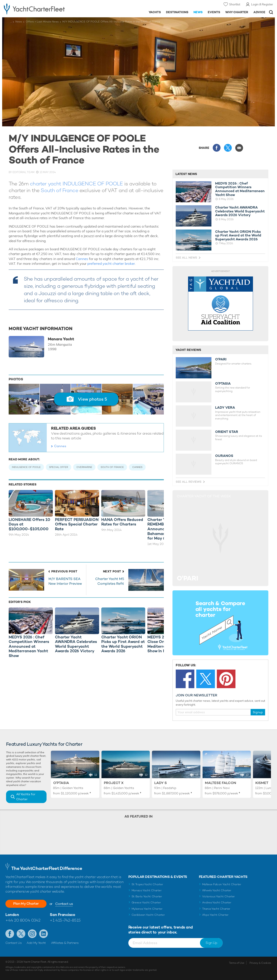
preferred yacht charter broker (111, 263)
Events (214, 12)
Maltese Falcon (221, 783)
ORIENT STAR (227, 432)
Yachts (155, 12)
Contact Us (14, 943)
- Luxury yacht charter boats (43, 9)
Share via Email (239, 148)
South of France (59, 190)
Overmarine (84, 467)
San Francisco (62, 915)
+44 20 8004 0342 (23, 920)
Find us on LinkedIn (43, 934)
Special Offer (59, 467)
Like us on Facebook (10, 934)
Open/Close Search (271, 12)
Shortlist (235, 4)
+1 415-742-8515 (65, 920)
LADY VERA (225, 408)
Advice (259, 12)
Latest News (186, 174)
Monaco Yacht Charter (147, 890)
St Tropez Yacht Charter (147, 884)
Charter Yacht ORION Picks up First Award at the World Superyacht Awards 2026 (238, 235)
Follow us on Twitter (21, 934)
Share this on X (228, 148)
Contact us (64, 904)
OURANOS (224, 456)
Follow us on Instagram (32, 934)
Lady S (161, 783)
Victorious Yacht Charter (218, 896)
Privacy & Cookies (260, 963)
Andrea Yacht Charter (217, 902)
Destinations (177, 12)
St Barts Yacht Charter (147, 896)
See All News (186, 258)
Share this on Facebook (217, 148)
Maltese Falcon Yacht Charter (222, 884)
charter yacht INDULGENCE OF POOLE (76, 184)
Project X (114, 783)
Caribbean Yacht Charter (148, 915)
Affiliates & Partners (65, 943)
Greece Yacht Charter (146, 902)
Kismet (262, 783)
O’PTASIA (223, 384)
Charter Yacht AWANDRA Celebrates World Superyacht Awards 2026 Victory (240, 211)
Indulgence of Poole (26, 467)
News (198, 12)
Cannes (82, 259)
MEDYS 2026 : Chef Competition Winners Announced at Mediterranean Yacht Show (240, 189)
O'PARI (221, 359)
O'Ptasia (61, 783)
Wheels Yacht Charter (217, 890)
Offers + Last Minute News (42, 22)
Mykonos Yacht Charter (147, 909)
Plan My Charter (26, 904)
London (12, 915)
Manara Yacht (61, 339)
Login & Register (262, 4)
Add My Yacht (36, 943)
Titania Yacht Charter (216, 909)
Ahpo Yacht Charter (215, 915)
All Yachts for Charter (26, 797)
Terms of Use (237, 963)
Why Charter (237, 12)
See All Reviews (189, 482)
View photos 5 (93, 399)
